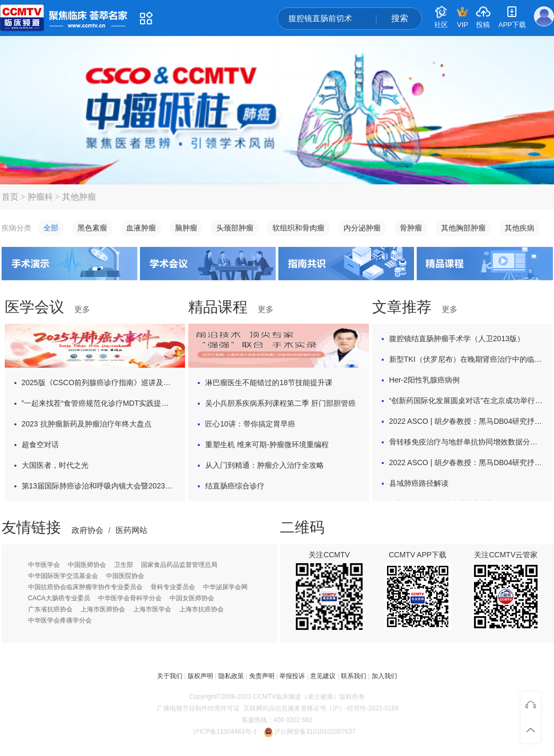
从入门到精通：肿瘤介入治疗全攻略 (265, 465)
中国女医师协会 (192, 598)
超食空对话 (40, 444)
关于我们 (170, 676)
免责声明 (262, 676)
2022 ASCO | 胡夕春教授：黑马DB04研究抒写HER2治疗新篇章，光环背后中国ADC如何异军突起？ (466, 421)
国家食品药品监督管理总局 (179, 565)
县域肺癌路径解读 (419, 483)
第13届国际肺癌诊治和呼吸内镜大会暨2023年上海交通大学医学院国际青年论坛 (99, 486)
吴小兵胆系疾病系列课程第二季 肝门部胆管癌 (280, 403)
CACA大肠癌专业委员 (59, 598)
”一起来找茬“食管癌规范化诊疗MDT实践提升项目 (99, 403)
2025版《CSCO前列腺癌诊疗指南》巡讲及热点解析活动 (99, 383)
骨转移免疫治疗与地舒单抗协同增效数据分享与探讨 (466, 442)
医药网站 (131, 530)
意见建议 (323, 676)
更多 (82, 309)
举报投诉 (292, 676)
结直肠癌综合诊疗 (235, 486)
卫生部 (124, 565)
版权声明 (200, 676)
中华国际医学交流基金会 (63, 576)
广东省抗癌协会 (50, 609)
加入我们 (384, 676)
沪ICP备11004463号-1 (225, 732)
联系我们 (354, 676)
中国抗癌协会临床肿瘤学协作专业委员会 (85, 587)
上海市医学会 (152, 609)
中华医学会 (44, 565)
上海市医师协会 (103, 609)
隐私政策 (231, 676)
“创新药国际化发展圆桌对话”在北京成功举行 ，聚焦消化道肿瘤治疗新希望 (466, 401)
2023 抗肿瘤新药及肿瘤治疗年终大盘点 (87, 424)
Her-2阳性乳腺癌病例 (424, 380)
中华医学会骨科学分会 (130, 598)
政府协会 (87, 530)
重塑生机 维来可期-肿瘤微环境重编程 (267, 444)
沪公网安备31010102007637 (315, 732)
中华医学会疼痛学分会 (60, 620)
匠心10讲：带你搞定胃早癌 (250, 424)
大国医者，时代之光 (55, 465)
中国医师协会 (87, 565)
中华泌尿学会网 (225, 587)
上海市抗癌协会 (201, 609)
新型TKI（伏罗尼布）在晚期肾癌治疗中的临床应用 (466, 359)
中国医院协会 (125, 576)
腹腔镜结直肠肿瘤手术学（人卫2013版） (457, 339)
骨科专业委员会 (173, 587)
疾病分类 (16, 228)
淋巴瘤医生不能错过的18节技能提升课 (269, 383)
